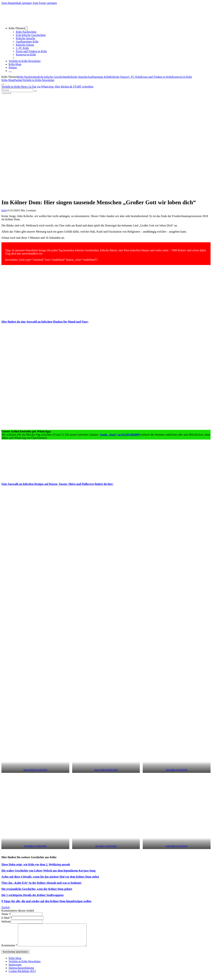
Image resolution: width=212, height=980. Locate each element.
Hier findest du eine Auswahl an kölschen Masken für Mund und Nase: (45, 322)
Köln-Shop (8, 80)
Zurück (6, 907)
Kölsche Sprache (26, 38)
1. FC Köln (22, 48)
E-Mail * (7, 918)
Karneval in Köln (26, 54)
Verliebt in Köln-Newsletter (25, 61)
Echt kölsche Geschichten (31, 35)
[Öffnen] (3, 84)
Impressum (15, 969)
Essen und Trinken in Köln (31, 51)
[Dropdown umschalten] (26, 28)
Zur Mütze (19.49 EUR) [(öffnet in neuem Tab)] (35, 846)
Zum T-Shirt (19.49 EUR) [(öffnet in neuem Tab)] (106, 770)
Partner (13, 67)
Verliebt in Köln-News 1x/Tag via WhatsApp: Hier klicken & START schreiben (47, 87)
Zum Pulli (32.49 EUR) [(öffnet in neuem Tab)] (177, 846)
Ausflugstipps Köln (27, 42)
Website (6, 922)
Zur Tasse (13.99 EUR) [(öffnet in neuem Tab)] (106, 846)
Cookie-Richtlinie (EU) (22, 975)
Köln (4, 211)
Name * (6, 914)
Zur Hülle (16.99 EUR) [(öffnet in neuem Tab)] (177, 770)
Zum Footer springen (45, 3)
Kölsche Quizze (25, 45)
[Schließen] (10, 72)
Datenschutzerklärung (21, 972)
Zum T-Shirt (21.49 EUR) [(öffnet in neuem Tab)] (35, 770)
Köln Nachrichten (26, 32)
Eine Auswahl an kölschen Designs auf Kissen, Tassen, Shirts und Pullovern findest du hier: (57, 484)
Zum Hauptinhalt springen (17, 3)
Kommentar (9, 950)
